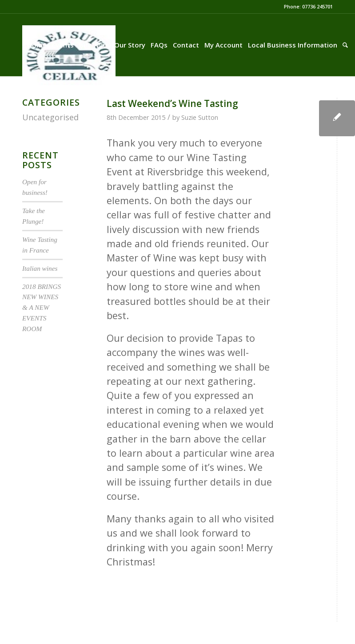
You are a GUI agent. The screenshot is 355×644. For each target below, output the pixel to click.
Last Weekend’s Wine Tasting (172, 103)
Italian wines (40, 268)
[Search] (345, 45)
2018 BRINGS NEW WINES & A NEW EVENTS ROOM (42, 308)
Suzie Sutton (200, 117)
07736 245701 (317, 6)
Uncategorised (50, 117)
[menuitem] (37, 45)
